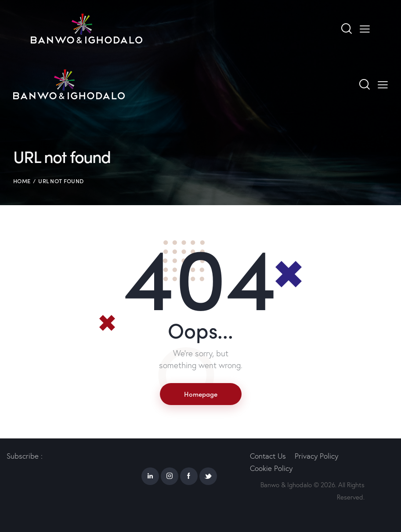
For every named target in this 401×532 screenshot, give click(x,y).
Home (22, 181)
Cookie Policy (271, 468)
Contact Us (268, 456)
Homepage (201, 394)
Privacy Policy (316, 456)
